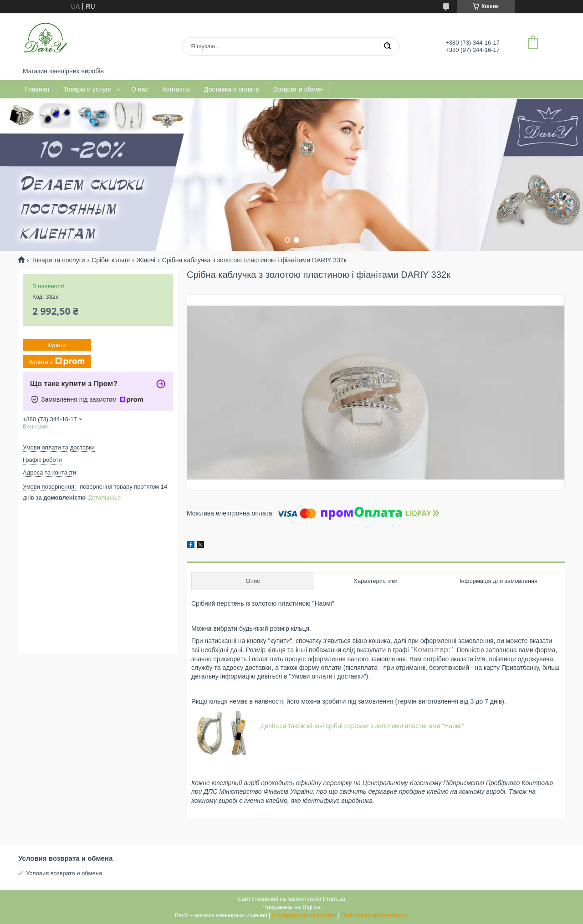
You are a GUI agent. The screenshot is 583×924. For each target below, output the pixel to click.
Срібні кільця (111, 260)
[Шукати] (387, 46)
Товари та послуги (58, 260)
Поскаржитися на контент (304, 915)
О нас (140, 89)
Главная (37, 89)
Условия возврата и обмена (64, 873)
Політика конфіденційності (375, 915)
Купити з (57, 362)
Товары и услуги (87, 89)
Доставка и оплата (232, 89)
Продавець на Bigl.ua (291, 907)
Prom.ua (334, 899)
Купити (57, 345)
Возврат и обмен (298, 89)
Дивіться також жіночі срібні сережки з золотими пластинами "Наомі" (362, 726)
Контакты (176, 89)
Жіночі (146, 260)
